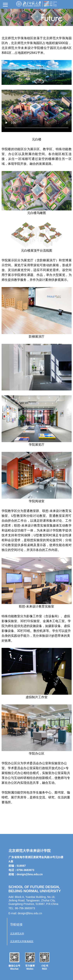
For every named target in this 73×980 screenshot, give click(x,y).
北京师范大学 (17, 934)
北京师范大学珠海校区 (22, 941)
